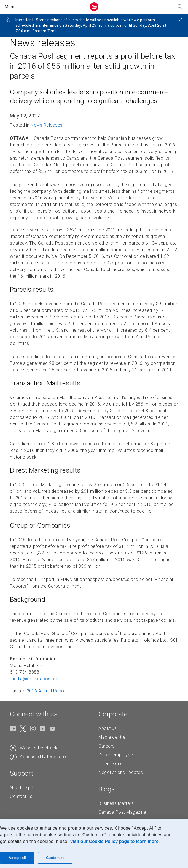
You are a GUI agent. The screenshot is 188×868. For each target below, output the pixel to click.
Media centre (112, 737)
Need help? (22, 788)
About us (108, 728)
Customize (55, 858)
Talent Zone (111, 764)
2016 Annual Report (47, 691)
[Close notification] (180, 20)
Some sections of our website (63, 20)
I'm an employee (116, 755)
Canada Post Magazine (122, 812)
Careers (107, 746)
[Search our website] (180, 7)
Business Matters (116, 803)
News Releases (47, 125)
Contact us (21, 796)
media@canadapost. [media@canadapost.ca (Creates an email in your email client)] (34, 679)
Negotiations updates (121, 772)
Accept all (17, 858)
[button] (44, 7)
